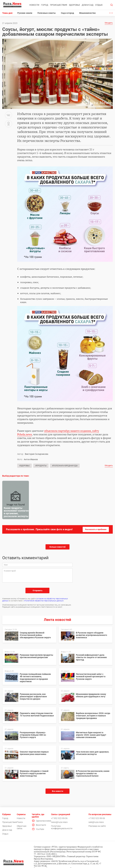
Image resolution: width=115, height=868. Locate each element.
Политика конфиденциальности (62, 827)
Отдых (99, 5)
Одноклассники (41, 821)
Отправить (38, 590)
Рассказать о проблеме (96, 529)
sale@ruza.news (96, 822)
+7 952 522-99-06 (59, 818)
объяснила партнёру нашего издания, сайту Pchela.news (58, 433)
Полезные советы (47, 13)
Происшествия (59, 5)
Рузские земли (25, 13)
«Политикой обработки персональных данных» (44, 601)
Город (45, 5)
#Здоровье (24, 466)
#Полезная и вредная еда (65, 466)
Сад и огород (67, 13)
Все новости (57, 791)
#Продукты (41, 466)
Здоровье (74, 5)
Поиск (20, 822)
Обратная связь (22, 827)
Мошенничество (87, 13)
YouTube (38, 829)
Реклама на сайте (97, 826)
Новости (34, 5)
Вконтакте (39, 825)
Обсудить (109, 23)
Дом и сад (88, 5)
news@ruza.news (59, 822)
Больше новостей (57, 547)
